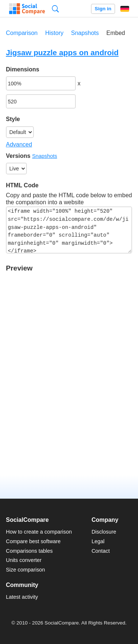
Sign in (103, 9)
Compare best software (33, 541)
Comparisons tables (29, 551)
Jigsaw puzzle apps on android (62, 52)
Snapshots (85, 33)
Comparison (22, 33)
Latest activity (22, 597)
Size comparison (25, 570)
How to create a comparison (39, 532)
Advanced (19, 144)
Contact (101, 551)
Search (55, 9)
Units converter (24, 560)
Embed (116, 33)
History (54, 33)
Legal (98, 541)
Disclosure (104, 532)
